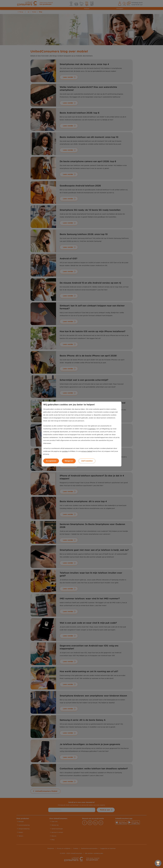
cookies (65, 451)
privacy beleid (87, 451)
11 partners (91, 429)
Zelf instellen (87, 461)
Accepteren (51, 461)
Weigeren (69, 461)
